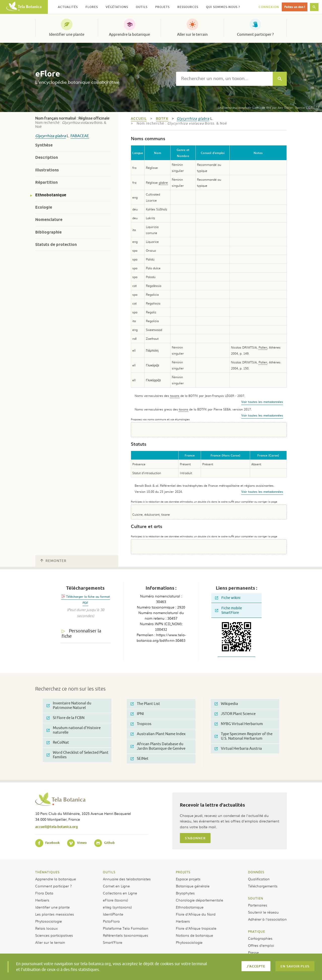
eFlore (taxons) (115, 900)
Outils (109, 872)
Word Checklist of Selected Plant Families (77, 755)
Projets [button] (162, 7)
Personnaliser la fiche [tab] (81, 634)
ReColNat (58, 743)
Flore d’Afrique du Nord (196, 914)
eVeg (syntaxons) (117, 907)
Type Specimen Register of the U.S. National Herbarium (244, 736)
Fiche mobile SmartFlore (229, 610)
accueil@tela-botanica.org (56, 827)
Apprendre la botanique (129, 34)
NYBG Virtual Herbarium (239, 724)
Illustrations (47, 170)
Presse (253, 952)
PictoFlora (111, 921)
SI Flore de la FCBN (66, 718)
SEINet (139, 759)
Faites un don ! (295, 7)
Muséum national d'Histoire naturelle (74, 730)
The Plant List (145, 704)
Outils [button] (142, 7)
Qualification (259, 879)
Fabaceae (80, 136)
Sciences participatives (54, 935)
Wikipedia (226, 704)
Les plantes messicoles (55, 914)
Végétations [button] (117, 7)
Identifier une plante (67, 34)
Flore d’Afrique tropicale (196, 928)
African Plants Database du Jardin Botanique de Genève (158, 746)
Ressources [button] (188, 7)
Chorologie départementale (199, 900)
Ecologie (44, 207)
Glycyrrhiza (45, 136)
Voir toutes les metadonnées (262, 402)
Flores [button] (92, 7)
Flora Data (44, 893)
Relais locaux (46, 928)
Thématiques (47, 872)
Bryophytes (185, 893)
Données (256, 872)
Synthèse (44, 145)
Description (47, 157)
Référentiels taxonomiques (126, 935)
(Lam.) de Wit (244, 107)
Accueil (139, 119)
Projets (183, 872)
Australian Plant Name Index (158, 734)
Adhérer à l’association (267, 919)
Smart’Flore (113, 942)
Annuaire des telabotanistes (127, 879)
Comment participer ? (255, 34)
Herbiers (42, 900)
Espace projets (188, 879)
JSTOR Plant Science (235, 714)
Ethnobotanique (51, 195)
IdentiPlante (113, 914)
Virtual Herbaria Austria (238, 749)
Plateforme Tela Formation (126, 928)
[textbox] (224, 79)
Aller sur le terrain (192, 34)
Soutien (256, 898)
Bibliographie (48, 232)
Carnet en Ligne (116, 886)
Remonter (53, 561)
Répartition (46, 182)
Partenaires (258, 905)
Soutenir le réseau (263, 912)
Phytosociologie (49, 921)
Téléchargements (263, 886)
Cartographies (260, 938)
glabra (60, 136)
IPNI (137, 714)
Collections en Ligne (120, 893)
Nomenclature (49, 220)
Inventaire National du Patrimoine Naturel (69, 706)
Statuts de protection (56, 244)
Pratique (257, 931)
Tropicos (141, 724)
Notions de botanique (194, 935)
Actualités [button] (68, 7)
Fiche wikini (228, 598)
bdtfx (162, 119)
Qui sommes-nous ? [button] (223, 7)
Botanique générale (193, 886)
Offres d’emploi (261, 945)
